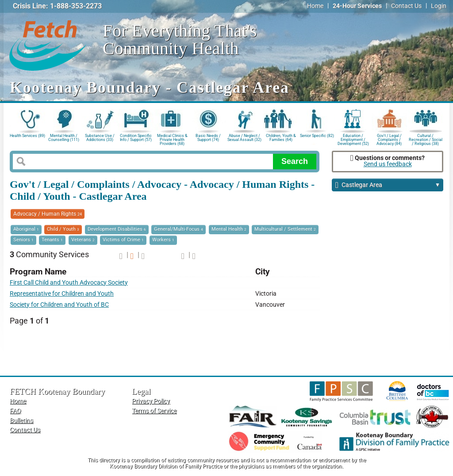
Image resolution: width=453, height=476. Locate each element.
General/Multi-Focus (179, 229)
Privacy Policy (151, 401)
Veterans (83, 240)
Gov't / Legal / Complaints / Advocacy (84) (389, 139)
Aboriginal (26, 229)
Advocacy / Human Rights (48, 214)
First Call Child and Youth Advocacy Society (69, 283)
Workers (163, 240)
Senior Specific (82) (317, 136)
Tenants (52, 240)
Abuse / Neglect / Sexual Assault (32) (244, 138)
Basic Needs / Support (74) (208, 138)
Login (439, 6)
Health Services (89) (27, 136)
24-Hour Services (357, 6)
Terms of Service (154, 411)
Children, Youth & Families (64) (281, 138)
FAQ (15, 411)
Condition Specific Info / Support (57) (136, 138)
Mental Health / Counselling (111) (64, 138)
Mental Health (229, 229)
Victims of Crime (123, 240)
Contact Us (406, 6)
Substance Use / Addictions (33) (100, 138)
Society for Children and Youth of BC (59, 305)
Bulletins (21, 421)
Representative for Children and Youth (62, 294)
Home (315, 6)
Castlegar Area (388, 185)
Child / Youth (63, 229)
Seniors (23, 240)
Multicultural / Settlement (285, 229)
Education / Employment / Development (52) (353, 139)
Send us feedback (388, 164)
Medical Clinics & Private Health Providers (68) (172, 139)
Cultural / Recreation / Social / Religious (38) (426, 139)
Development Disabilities (117, 229)
